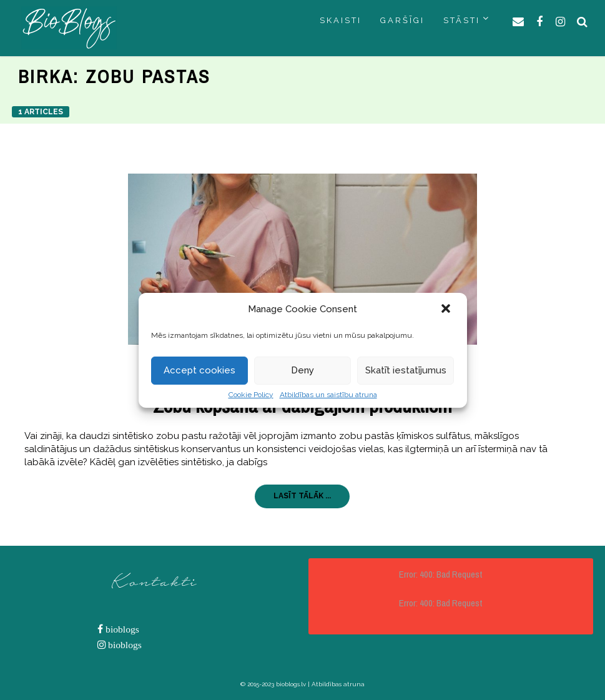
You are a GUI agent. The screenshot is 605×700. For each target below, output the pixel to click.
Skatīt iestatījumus (406, 370)
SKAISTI (341, 20)
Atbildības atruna (338, 684)
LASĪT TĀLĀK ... (302, 496)
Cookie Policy (251, 395)
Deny (302, 370)
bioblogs (121, 629)
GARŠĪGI (402, 20)
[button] (447, 310)
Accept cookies (199, 370)
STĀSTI (462, 20)
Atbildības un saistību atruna (328, 395)
